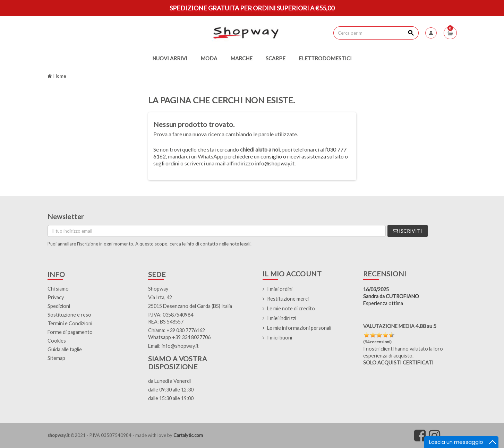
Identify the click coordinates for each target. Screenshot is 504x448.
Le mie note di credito (291, 308)
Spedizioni (59, 306)
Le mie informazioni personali (299, 328)
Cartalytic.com (188, 435)
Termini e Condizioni (70, 323)
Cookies (57, 341)
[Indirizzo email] (217, 231)
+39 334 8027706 (191, 337)
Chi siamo (58, 289)
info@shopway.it (275, 163)
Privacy (56, 297)
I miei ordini (280, 289)
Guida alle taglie (65, 349)
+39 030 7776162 (186, 330)
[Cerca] (376, 33)
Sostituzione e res (68, 315)
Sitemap (56, 358)
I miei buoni (280, 338)
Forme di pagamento (70, 332)
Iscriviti (408, 231)
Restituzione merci (288, 299)
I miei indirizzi (282, 318)
